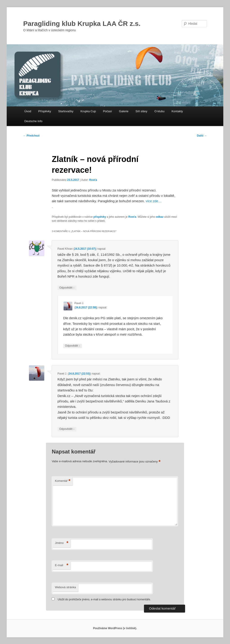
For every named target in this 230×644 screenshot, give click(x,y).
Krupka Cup (88, 111)
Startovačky (66, 111)
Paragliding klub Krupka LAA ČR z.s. (82, 24)
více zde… (154, 201)
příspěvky (100, 217)
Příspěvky (45, 111)
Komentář (63, 481)
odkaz (160, 217)
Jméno (62, 543)
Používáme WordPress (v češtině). (115, 628)
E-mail (62, 565)
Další (202, 136)
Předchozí (31, 136)
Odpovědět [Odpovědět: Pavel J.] (73, 346)
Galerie (124, 111)
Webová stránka (65, 587)
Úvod (28, 111)
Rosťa (93, 180)
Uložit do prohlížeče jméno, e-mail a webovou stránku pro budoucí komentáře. (104, 599)
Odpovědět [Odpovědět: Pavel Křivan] (67, 288)
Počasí (107, 111)
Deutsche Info (33, 121)
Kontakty (177, 111)
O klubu (159, 111)
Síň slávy (141, 111)
